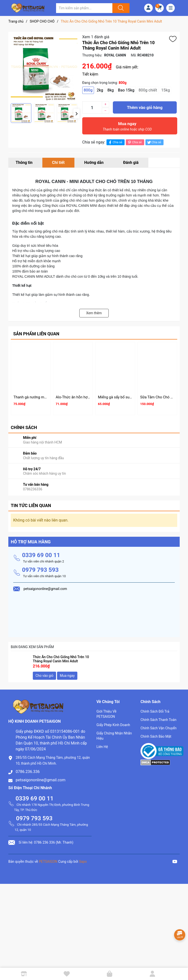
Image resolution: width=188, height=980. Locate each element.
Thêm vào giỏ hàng (145, 107)
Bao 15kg (126, 90)
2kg (100, 90)
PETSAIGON (48, 862)
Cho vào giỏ (44, 676)
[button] (76, 114)
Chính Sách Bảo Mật (156, 736)
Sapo (83, 862)
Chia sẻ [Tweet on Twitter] (154, 142)
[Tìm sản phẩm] (84, 8)
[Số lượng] (92, 107)
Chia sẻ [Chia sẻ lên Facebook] (115, 142)
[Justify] (120, 8)
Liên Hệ (102, 747)
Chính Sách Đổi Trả (155, 711)
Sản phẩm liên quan (36, 334)
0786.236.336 (28, 772)
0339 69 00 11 (41, 555)
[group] (44, 67)
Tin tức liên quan (31, 505)
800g (88, 90)
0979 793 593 (40, 570)
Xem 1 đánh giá (96, 37)
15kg (166, 90)
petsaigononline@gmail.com (41, 780)
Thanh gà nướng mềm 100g (36, 397)
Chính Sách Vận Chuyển (159, 728)
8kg (110, 90)
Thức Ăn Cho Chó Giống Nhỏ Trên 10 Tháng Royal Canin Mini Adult (61, 659)
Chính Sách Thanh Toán (159, 720)
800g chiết (148, 90)
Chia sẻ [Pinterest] (134, 142)
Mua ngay (127, 128)
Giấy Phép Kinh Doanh (113, 725)
